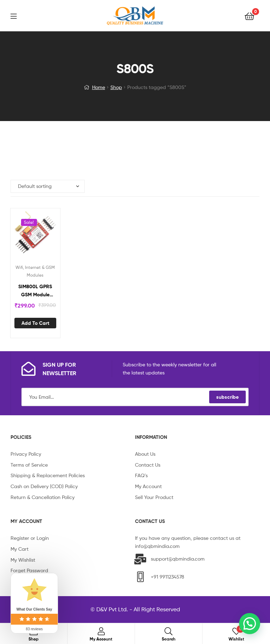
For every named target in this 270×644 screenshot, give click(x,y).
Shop (116, 87)
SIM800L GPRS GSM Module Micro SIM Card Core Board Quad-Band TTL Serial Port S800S (35, 291)
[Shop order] (48, 186)
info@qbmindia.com (157, 546)
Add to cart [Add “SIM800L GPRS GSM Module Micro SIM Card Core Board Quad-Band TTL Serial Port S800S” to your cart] (35, 323)
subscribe (227, 397)
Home (99, 87)
